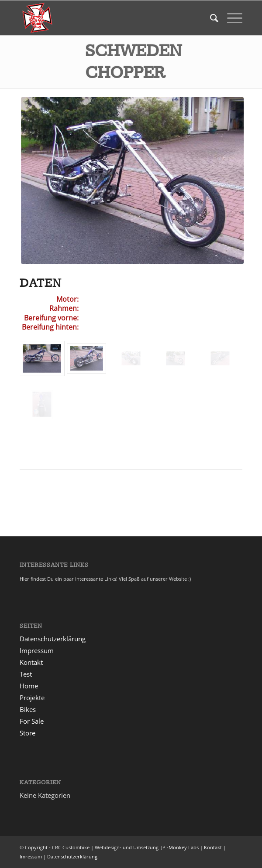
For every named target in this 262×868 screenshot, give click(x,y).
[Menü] (230, 18)
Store (28, 733)
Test (26, 674)
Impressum (37, 650)
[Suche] (210, 18)
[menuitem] (210, 18)
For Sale (32, 721)
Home (29, 686)
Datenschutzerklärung (53, 639)
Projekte (32, 698)
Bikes (28, 709)
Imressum (31, 856)
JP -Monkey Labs (179, 847)
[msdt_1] (109, 18)
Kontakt (31, 662)
